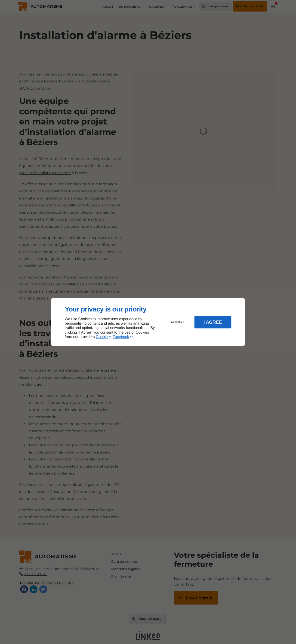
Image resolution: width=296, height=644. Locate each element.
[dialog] (148, 322)
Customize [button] (178, 322)
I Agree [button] (213, 322)
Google (102, 337)
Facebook (121, 337)
